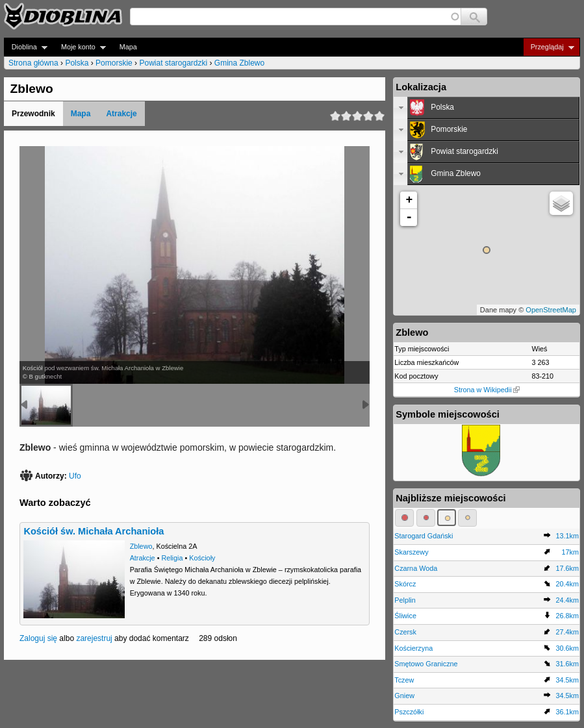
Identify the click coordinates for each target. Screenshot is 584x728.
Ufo (75, 476)
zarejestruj (94, 638)
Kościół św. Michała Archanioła (94, 531)
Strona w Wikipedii (487, 390)
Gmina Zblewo (239, 63)
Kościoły (202, 558)
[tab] (487, 108)
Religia (172, 558)
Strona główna (33, 63)
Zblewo (141, 546)
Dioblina (26, 47)
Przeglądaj (549, 47)
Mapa (128, 47)
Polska (77, 63)
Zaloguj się (38, 638)
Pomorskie (114, 63)
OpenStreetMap (551, 310)
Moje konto (80, 47)
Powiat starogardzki (173, 63)
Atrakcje (121, 114)
